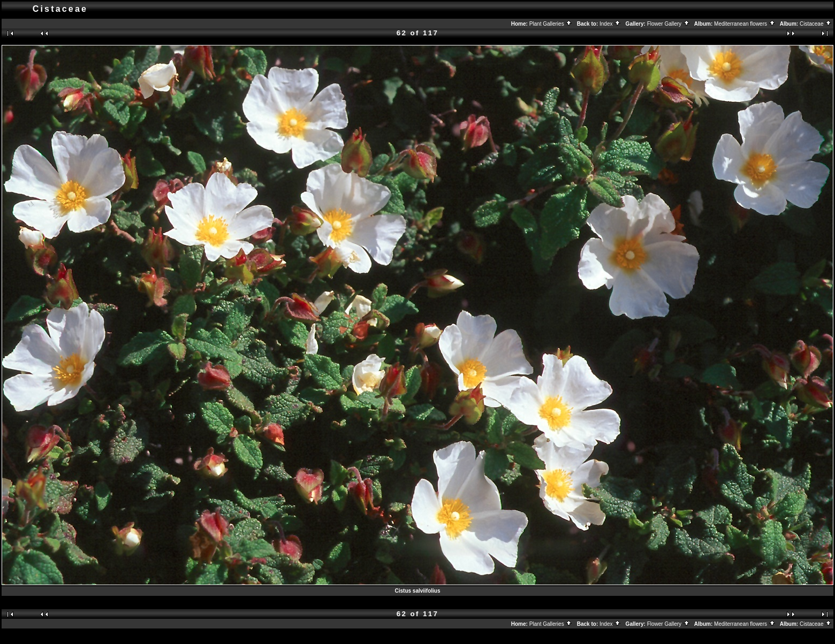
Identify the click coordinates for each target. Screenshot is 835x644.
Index (610, 24)
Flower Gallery (669, 24)
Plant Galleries (551, 24)
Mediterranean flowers (745, 24)
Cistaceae (816, 24)
